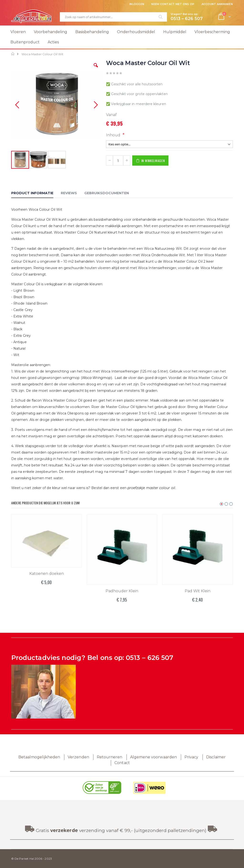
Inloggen (137, 4)
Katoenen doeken (47, 574)
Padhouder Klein (122, 591)
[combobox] (113, 17)
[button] (96, 69)
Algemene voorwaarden (153, 757)
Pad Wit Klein (198, 591)
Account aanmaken (217, 4)
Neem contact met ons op (173, 4)
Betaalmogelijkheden (39, 757)
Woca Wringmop (97, 378)
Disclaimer (216, 757)
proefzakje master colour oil (151, 488)
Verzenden (78, 757)
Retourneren (110, 757)
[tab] (36, 194)
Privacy (191, 757)
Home (13, 54)
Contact (122, 763)
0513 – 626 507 (150, 658)
